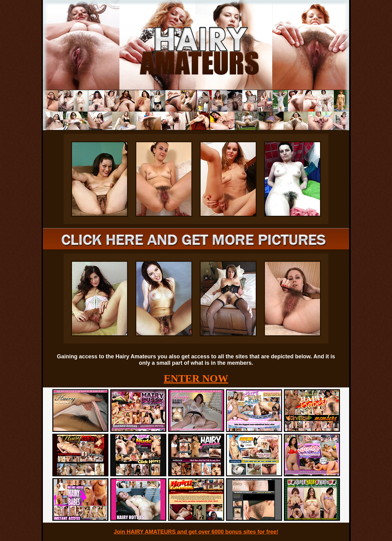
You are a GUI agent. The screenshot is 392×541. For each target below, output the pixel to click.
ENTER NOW (196, 378)
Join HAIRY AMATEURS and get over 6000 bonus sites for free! (196, 532)
